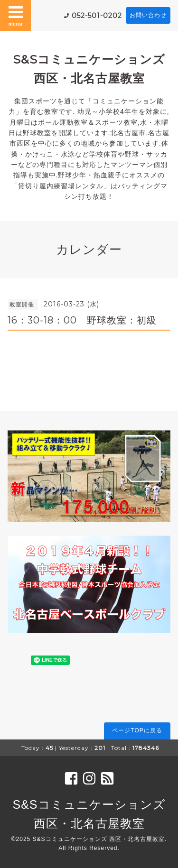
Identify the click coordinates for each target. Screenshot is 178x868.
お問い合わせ (148, 15)
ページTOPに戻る (137, 730)
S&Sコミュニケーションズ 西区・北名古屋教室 (99, 839)
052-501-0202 (97, 16)
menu (16, 15)
